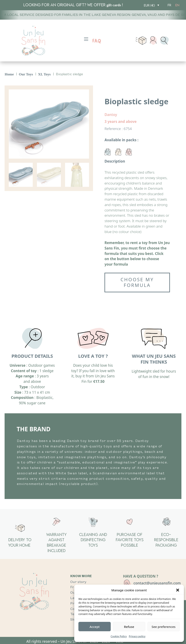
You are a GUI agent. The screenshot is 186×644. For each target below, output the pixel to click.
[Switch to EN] (177, 5)
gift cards (114, 5)
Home (9, 74)
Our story (78, 582)
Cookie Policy (119, 636)
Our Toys (26, 74)
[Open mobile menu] (86, 39)
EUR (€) (149, 5)
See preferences (164, 627)
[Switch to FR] (169, 5)
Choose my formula (137, 282)
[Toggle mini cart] (141, 41)
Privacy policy (137, 636)
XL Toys (44, 74)
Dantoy (111, 115)
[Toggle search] (165, 41)
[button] (178, 590)
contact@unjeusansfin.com (157, 583)
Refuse (129, 627)
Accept (95, 627)
